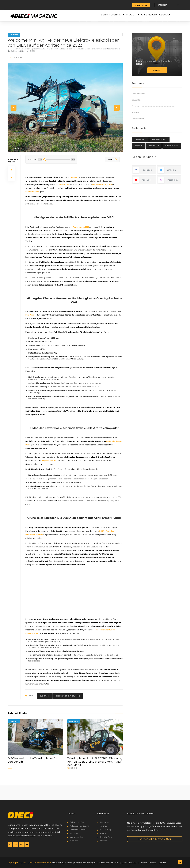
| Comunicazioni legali (85, 863)
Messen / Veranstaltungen (68, 696)
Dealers (104, 841)
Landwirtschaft (138, 94)
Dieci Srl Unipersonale (39, 863)
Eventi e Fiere (106, 837)
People (103, 833)
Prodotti (121, 15)
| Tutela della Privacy (108, 863)
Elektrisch (14, 35)
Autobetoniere (77, 837)
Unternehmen (138, 119)
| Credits (162, 863)
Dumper (74, 833)
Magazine (104, 822)
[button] (12, 148)
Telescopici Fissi (77, 822)
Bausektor (136, 100)
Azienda (162, 15)
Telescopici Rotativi (79, 830)
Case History (142, 15)
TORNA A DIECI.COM (136, 5)
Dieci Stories (140, 140)
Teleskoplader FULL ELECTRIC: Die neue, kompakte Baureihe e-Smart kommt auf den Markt (95, 762)
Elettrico (74, 841)
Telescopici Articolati (79, 826)
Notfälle (135, 112)
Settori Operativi (96, 15)
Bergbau (136, 106)
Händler (157, 70)
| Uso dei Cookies (147, 863)
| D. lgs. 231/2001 (129, 863)
